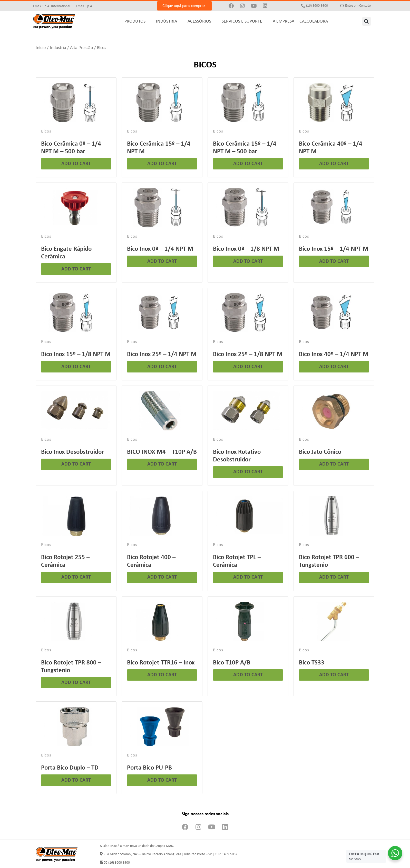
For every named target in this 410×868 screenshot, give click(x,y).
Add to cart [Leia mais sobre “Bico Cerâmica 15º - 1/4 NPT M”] (162, 164)
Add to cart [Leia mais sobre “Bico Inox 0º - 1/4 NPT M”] (162, 261)
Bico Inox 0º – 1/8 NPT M (246, 249)
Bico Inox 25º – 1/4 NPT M (162, 354)
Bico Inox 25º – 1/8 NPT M (248, 354)
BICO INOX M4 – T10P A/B (162, 452)
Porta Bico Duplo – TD (70, 768)
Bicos (46, 131)
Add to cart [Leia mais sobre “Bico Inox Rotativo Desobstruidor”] (248, 472)
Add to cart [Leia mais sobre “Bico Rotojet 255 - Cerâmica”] (76, 577)
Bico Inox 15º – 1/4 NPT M (334, 249)
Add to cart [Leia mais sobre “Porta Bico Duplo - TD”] (76, 780)
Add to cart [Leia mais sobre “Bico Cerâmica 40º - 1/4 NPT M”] (334, 164)
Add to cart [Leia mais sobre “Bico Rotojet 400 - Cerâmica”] (162, 577)
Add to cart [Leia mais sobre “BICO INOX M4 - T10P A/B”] (162, 464)
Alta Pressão (82, 48)
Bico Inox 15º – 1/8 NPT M (76, 354)
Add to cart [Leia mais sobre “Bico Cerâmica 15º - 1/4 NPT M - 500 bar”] (248, 164)
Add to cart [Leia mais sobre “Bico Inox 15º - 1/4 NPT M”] (334, 261)
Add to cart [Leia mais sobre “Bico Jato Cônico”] (334, 464)
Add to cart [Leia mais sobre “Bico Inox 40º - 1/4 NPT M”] (334, 367)
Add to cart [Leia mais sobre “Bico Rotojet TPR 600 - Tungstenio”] (334, 577)
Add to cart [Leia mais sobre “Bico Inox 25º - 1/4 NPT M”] (162, 367)
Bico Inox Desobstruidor (72, 452)
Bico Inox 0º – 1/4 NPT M (160, 249)
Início (41, 48)
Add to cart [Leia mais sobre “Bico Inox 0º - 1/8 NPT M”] (248, 261)
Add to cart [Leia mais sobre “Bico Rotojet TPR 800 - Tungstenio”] (76, 683)
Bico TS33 (312, 663)
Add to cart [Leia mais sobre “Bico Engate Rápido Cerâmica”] (76, 269)
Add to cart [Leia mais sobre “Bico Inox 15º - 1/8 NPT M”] (76, 367)
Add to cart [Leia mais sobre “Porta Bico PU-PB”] (162, 780)
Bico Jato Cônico (320, 452)
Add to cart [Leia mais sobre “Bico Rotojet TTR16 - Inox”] (162, 675)
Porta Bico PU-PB (149, 768)
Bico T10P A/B (232, 663)
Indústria (58, 48)
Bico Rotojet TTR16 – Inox (161, 663)
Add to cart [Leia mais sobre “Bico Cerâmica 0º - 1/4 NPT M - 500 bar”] (76, 164)
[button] (367, 21)
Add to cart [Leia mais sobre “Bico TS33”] (334, 675)
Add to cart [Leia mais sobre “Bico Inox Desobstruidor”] (76, 464)
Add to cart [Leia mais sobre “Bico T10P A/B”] (248, 675)
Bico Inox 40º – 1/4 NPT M (334, 354)
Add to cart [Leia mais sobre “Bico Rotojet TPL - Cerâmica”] (248, 577)
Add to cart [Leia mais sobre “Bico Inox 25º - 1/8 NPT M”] (248, 367)
